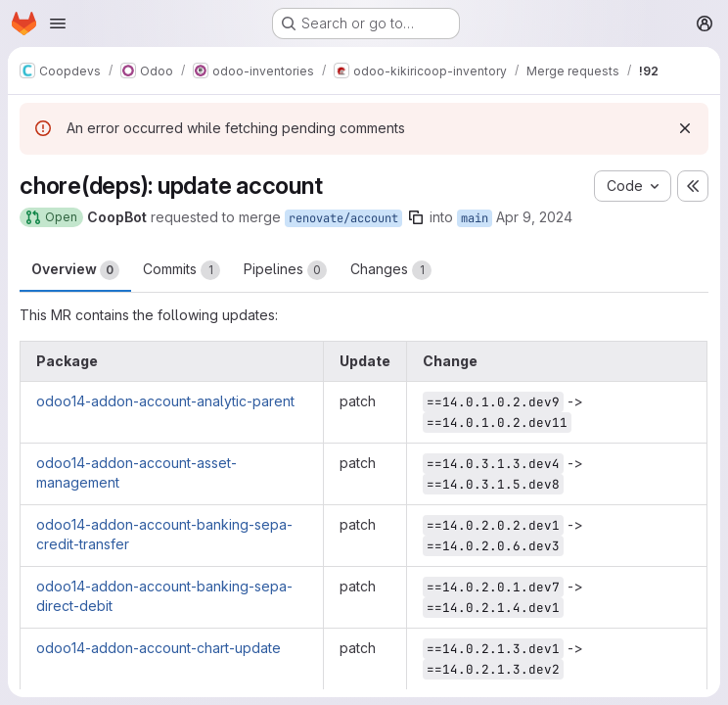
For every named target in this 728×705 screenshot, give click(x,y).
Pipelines (285, 270)
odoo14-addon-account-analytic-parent (165, 401)
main (475, 218)
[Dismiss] (685, 128)
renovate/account (343, 218)
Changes (391, 270)
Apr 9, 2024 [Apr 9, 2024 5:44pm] (534, 217)
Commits (182, 270)
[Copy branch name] (416, 217)
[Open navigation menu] (58, 23)
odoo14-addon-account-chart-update (159, 648)
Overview (75, 270)
